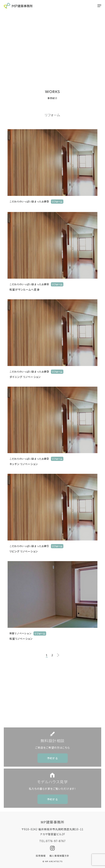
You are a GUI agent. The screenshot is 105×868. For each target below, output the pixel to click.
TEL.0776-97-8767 (52, 841)
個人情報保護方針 (59, 856)
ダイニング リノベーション (25, 377)
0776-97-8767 (56, 714)
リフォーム (57, 201)
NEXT (58, 655)
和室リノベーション (21, 639)
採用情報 (41, 856)
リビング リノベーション (24, 551)
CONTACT (55, 700)
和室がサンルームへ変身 (25, 289)
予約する (52, 758)
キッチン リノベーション (24, 464)
